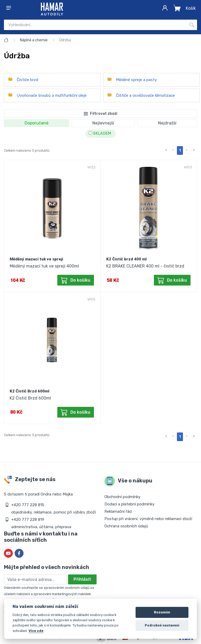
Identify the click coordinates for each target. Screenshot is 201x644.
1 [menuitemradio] (180, 150)
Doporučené (37, 123)
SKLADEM (100, 133)
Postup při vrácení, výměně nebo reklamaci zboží (148, 519)
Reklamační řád (118, 511)
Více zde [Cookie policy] (36, 631)
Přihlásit (82, 579)
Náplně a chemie (34, 40)
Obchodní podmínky (122, 497)
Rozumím (162, 612)
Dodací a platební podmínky (129, 504)
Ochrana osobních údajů (126, 526)
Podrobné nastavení (162, 625)
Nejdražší (167, 123)
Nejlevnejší (103, 123)
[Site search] (95, 25)
